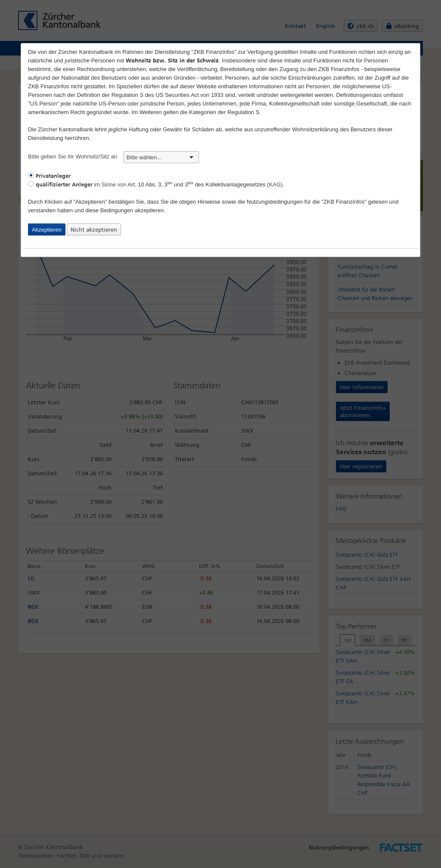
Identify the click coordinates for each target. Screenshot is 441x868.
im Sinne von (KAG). (156, 184)
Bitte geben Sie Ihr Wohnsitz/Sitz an (113, 157)
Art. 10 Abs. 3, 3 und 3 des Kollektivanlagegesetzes (196, 184)
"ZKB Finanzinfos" (344, 202)
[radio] (31, 175)
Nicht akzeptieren (94, 230)
